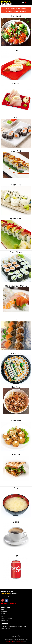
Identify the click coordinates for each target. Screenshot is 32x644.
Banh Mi (16, 454)
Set (16, 320)
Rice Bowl (16, 387)
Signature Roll (16, 218)
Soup (16, 488)
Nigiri (16, 50)
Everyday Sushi (7, 591)
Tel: (6, 629)
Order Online (4, 612)
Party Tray (16, 353)
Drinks (16, 522)
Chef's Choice (16, 252)
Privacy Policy (5, 620)
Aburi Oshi (16, 151)
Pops (16, 556)
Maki (16, 117)
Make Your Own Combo (16, 286)
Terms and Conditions (7, 618)
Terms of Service (19, 641)
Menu (3, 610)
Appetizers (16, 421)
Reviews (3, 616)
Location (3, 614)
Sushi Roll (16, 185)
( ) (27, 3)
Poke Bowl (16, 16)
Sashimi (16, 84)
